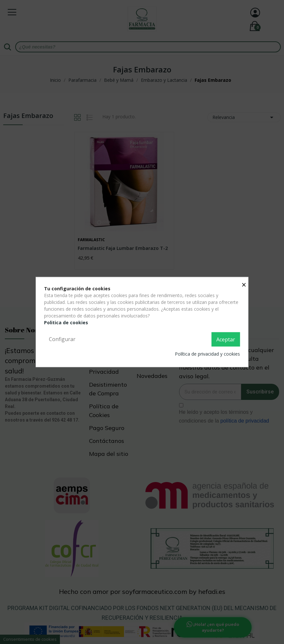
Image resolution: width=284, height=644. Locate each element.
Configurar (62, 339)
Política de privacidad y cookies (207, 354)
